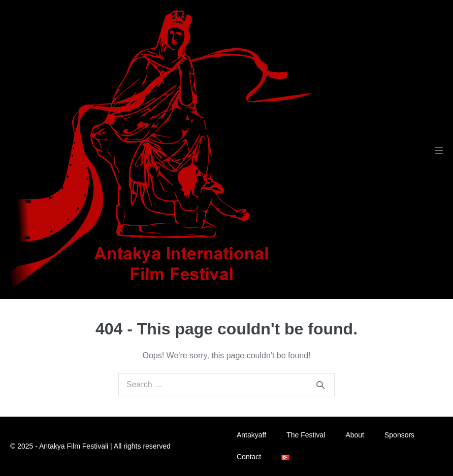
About (355, 435)
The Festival (306, 435)
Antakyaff (251, 435)
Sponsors (399, 435)
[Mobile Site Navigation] (439, 150)
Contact (249, 457)
